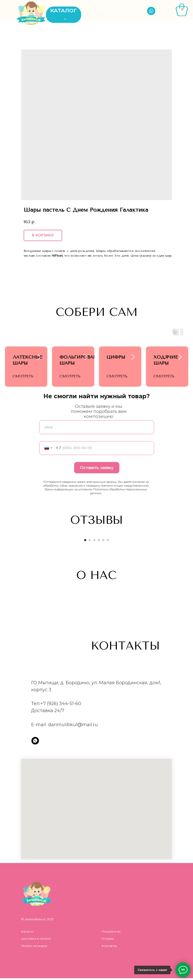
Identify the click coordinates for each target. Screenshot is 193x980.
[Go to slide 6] (108, 542)
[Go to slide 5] (103, 542)
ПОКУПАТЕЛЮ (125, 3)
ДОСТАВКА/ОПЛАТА (96, 3)
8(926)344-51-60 (118, 11)
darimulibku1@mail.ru (73, 726)
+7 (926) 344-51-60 (61, 705)
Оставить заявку (97, 469)
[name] (97, 429)
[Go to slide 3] (94, 542)
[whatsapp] (35, 742)
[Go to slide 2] (90, 542)
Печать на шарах (34, 948)
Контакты (109, 948)
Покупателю (111, 933)
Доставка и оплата (36, 940)
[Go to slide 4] (99, 542)
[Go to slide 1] (85, 542)
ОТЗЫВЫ (71, 3)
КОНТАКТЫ (142, 3)
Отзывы (108, 940)
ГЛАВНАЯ (51, 3)
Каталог (27, 933)
